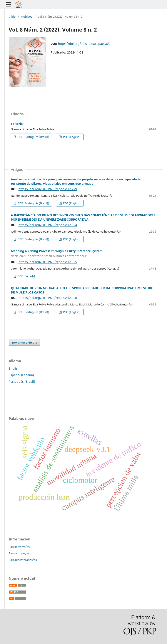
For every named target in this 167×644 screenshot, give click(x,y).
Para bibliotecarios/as (23, 560)
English (14, 368)
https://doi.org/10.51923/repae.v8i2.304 (48, 225)
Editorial (17, 124)
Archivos (27, 17)
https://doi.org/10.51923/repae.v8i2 (84, 44)
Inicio (12, 17)
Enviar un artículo (24, 342)
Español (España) (21, 375)
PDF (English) (71, 137)
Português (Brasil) (22, 382)
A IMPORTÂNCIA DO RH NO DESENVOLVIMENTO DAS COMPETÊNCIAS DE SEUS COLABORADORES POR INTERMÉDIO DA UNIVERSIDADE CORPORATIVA (83, 217)
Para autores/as (19, 553)
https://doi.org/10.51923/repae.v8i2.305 (48, 262)
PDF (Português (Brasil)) (33, 137)
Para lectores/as (19, 547)
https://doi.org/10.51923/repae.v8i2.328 (48, 298)
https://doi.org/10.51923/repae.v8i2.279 (48, 189)
